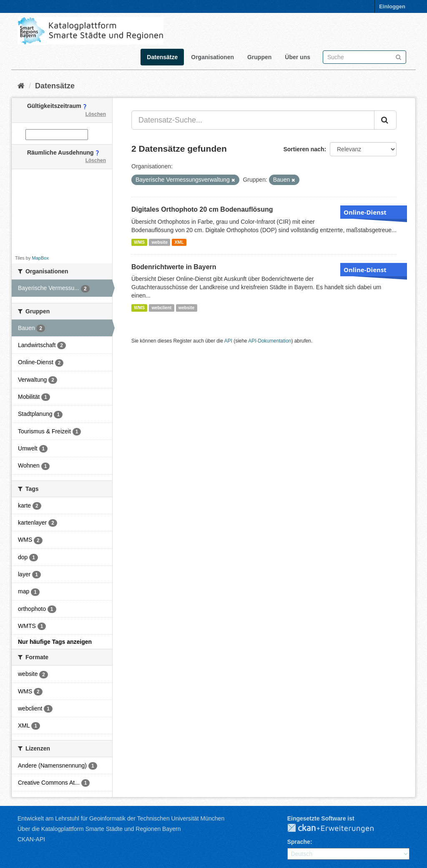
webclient (161, 308)
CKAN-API (31, 839)
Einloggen (392, 6)
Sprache (299, 842)
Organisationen (212, 57)
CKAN (337, 828)
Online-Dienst (365, 212)
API (228, 341)
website (159, 242)
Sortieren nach (304, 149)
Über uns (298, 57)
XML (179, 242)
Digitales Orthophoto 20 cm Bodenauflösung (202, 209)
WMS (139, 242)
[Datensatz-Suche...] (253, 120)
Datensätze (162, 57)
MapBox (40, 258)
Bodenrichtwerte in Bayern (174, 267)
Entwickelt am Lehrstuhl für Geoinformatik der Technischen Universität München (121, 818)
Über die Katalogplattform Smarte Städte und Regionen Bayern (99, 829)
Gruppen (259, 57)
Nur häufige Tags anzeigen (55, 642)
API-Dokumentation (270, 341)
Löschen (96, 114)
